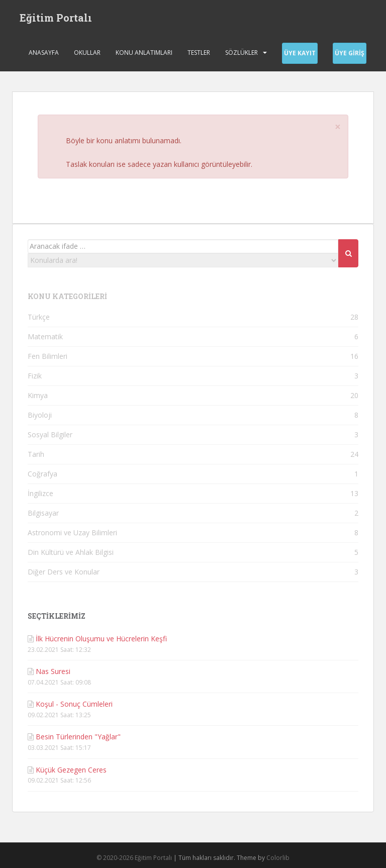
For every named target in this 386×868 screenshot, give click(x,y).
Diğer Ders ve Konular (64, 572)
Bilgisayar (43, 513)
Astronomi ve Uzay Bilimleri (72, 533)
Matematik (45, 336)
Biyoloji (40, 415)
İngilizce (40, 493)
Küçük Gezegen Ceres (71, 770)
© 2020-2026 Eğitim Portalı (134, 858)
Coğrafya (42, 474)
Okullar (87, 53)
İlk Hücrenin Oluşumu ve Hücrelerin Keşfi (101, 639)
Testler (199, 53)
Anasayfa (44, 53)
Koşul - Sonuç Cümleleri (74, 704)
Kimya (38, 395)
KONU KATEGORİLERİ (67, 296)
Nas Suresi (53, 671)
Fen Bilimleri (47, 356)
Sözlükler (242, 53)
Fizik (35, 376)
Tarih (36, 454)
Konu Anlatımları (144, 53)
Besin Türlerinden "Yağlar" (78, 737)
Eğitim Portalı (56, 18)
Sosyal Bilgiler (50, 435)
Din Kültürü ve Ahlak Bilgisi (71, 552)
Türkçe (39, 317)
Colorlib (278, 858)
